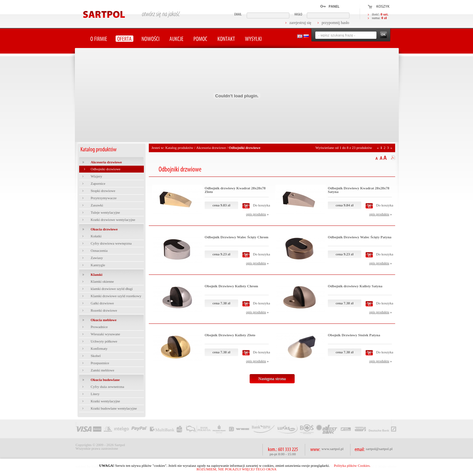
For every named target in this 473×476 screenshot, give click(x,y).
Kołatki (96, 236)
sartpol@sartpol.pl (379, 449)
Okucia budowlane (105, 380)
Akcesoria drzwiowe (106, 162)
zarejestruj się (300, 23)
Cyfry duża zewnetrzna (107, 387)
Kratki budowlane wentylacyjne (114, 408)
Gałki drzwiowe (102, 303)
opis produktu (256, 214)
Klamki (96, 274)
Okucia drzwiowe (104, 229)
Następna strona (272, 379)
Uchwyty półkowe (104, 341)
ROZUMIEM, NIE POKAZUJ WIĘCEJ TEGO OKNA (236, 469)
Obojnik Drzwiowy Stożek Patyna (354, 335)
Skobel (96, 356)
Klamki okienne (102, 281)
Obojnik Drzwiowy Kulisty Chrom (231, 286)
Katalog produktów (179, 148)
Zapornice (98, 183)
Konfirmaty (99, 348)
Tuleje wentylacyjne (105, 212)
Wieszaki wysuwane (105, 334)
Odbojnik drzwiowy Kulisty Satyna (355, 286)
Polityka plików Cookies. (352, 465)
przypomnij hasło (335, 23)
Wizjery (96, 176)
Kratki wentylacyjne (105, 401)
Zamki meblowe (102, 370)
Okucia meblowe (104, 320)
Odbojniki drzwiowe (106, 169)
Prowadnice (99, 327)
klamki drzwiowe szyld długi (112, 289)
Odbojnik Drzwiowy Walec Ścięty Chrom (236, 237)
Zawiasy (97, 258)
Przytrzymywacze (104, 198)
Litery (95, 394)
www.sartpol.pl (333, 449)
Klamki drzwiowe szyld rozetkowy (116, 296)
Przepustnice (100, 363)
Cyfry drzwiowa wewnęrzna (111, 243)
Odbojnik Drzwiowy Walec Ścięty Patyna (360, 237)
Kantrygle (98, 265)
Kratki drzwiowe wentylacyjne (113, 220)
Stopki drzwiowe (103, 191)
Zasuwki (97, 205)
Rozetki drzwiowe (104, 310)
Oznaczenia (99, 250)
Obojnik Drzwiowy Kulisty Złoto (230, 335)
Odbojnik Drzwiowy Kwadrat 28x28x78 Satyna (359, 190)
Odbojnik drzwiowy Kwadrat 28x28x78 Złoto (235, 190)
